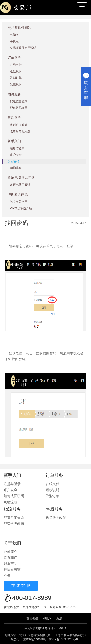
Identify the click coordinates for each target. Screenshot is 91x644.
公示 (7, 576)
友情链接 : (33, 618)
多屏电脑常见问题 (21, 178)
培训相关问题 (18, 195)
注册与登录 (17, 148)
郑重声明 (10, 564)
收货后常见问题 (20, 131)
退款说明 (16, 71)
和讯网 (47, 618)
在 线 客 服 (21, 586)
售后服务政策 (19, 125)
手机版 (14, 41)
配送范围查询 (19, 101)
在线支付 (16, 65)
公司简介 (10, 552)
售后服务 (14, 118)
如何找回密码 (14, 496)
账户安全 (16, 155)
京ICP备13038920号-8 (63, 639)
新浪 (59, 618)
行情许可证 (12, 570)
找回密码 (13, 161)
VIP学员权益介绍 (21, 208)
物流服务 (14, 94)
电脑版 (14, 35)
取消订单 (16, 78)
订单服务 (14, 58)
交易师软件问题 (19, 28)
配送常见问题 (19, 108)
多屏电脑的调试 (20, 185)
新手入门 (14, 141)
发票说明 (16, 84)
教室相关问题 (19, 202)
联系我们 (10, 558)
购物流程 (16, 168)
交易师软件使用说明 (23, 48)
